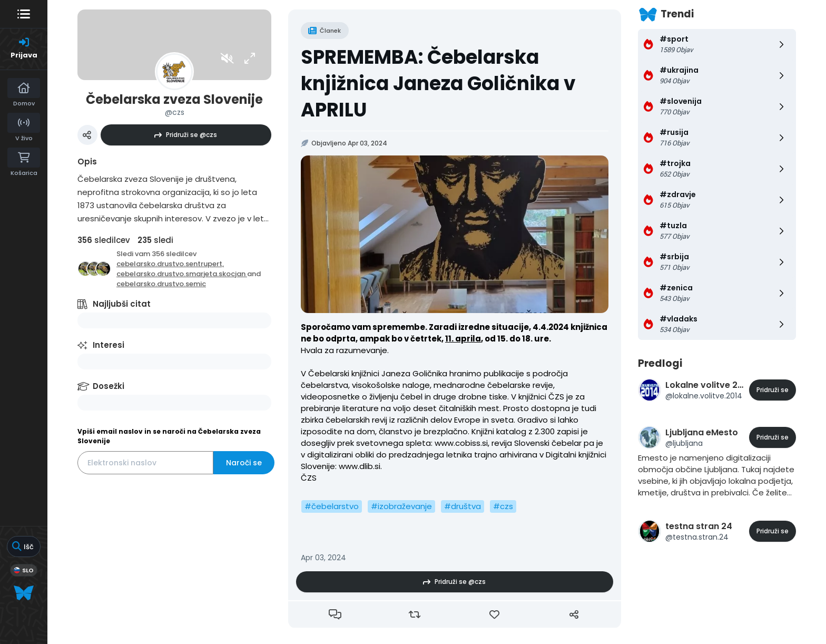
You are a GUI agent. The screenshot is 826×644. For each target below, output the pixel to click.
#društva (463, 506)
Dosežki (109, 386)
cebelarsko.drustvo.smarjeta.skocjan (182, 274)
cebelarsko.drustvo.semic (161, 284)
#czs (503, 506)
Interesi (109, 345)
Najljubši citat (122, 304)
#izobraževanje (401, 506)
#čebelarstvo (332, 506)
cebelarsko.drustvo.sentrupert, (170, 264)
